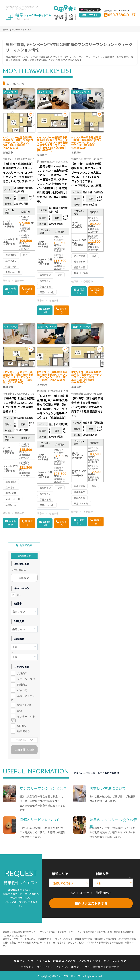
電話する (29, 290)
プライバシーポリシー (69, 966)
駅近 (20, 709)
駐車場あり (24, 730)
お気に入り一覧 (91, 10)
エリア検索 (56, 17)
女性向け (22, 672)
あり (19, 593)
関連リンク (27, 966)
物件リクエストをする (91, 902)
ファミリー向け (26, 678)
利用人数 (102, 872)
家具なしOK (24, 704)
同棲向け (22, 683)
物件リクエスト (90, 15)
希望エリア (60, 872)
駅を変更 (24, 576)
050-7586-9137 (122, 15)
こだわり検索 (71, 17)
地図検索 (66, 17)
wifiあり (22, 724)
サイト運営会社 (94, 966)
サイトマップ (45, 966)
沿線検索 (61, 17)
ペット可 (22, 689)
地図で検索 (26, 544)
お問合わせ (12, 290)
